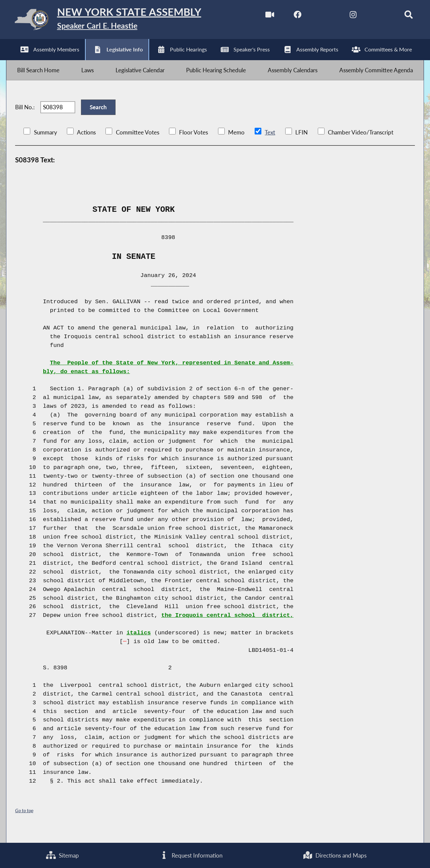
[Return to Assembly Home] (113, 21)
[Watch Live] (263, 16)
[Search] (403, 16)
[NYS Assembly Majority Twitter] (319, 16)
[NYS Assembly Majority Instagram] (347, 16)
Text (270, 142)
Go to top (24, 820)
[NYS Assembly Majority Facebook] (291, 16)
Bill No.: (25, 115)
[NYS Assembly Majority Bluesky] (375, 16)
